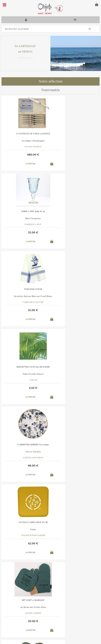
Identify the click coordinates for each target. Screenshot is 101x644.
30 (75, 465)
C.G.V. (39, 605)
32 (75, 155)
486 (26, 155)
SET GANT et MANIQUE (26, 367)
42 (75, 310)
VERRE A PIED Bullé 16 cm (75, 134)
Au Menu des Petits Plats (26, 374)
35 (26, 543)
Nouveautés (50, 90)
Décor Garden (26, 296)
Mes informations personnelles (38, 625)
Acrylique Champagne (26, 141)
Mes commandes (11, 625)
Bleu (75, 374)
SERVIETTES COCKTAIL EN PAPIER (75, 211)
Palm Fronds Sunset (75, 218)
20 (26, 388)
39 (75, 388)
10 (26, 465)
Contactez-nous (11, 618)
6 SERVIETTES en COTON (75, 445)
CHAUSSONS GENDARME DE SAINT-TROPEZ (75, 368)
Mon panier (33, 618)
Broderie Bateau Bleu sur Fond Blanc (26, 218)
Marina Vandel (26, 452)
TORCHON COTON (26, 211)
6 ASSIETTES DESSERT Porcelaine (26, 289)
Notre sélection (51, 81)
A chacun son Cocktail (75, 452)
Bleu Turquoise (75, 141)
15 (26, 232)
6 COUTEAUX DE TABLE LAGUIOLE (26, 134)
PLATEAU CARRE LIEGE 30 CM (75, 289)
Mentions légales (56, 605)
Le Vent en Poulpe (26, 529)
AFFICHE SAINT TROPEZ (26, 445)
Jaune (75, 296)
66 (26, 310)
